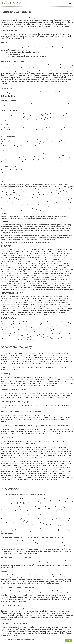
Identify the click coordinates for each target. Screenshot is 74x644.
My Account (30, 238)
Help (68, 640)
